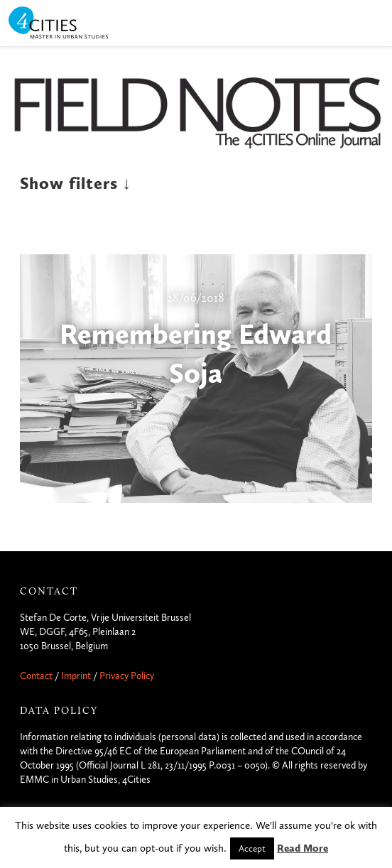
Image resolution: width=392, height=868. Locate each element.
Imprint (76, 676)
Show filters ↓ (76, 183)
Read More (303, 848)
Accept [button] (252, 848)
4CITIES (68, 24)
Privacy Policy (127, 676)
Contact (36, 676)
